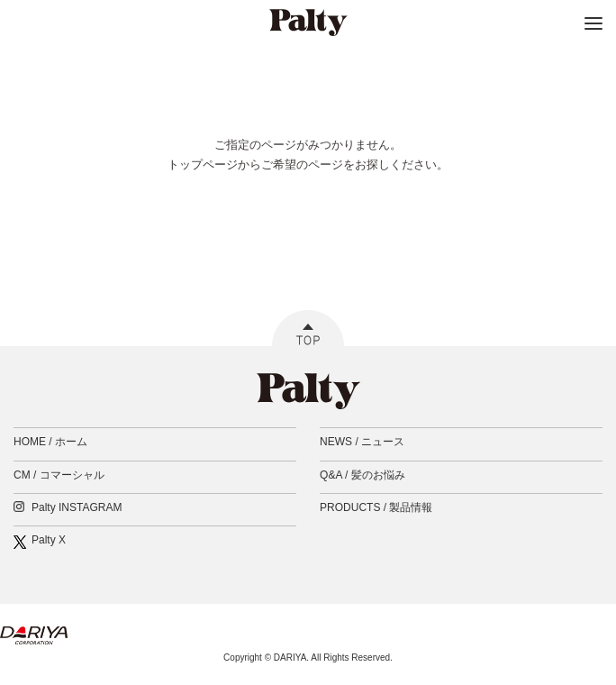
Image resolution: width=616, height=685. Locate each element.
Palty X (49, 540)
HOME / (50, 442)
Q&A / (362, 475)
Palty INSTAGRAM (77, 507)
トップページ (203, 164)
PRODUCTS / (376, 507)
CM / (59, 475)
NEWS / (362, 442)
